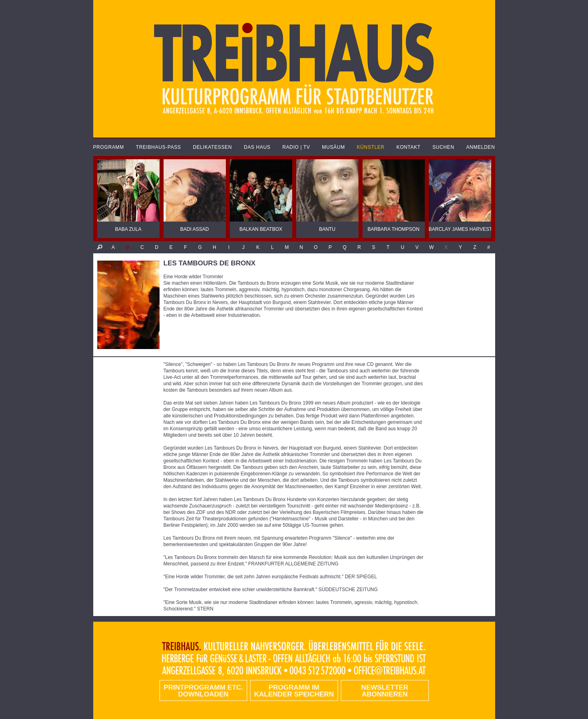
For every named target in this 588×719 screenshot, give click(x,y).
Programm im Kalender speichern (294, 691)
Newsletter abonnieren (385, 691)
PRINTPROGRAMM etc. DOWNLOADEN (203, 691)
